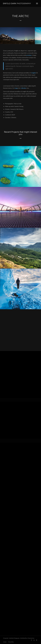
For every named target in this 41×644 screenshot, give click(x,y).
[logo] (17, 3)
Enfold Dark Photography (14, 638)
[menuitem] (37, 3)
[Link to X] (34, 640)
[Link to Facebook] (31, 640)
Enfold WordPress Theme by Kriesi (27, 638)
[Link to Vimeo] (37, 640)
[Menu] (37, 3)
